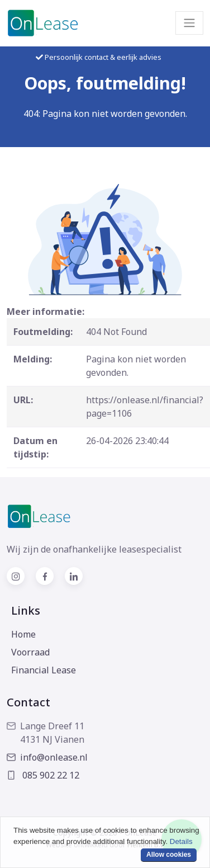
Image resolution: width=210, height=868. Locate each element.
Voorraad (30, 652)
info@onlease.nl (47, 757)
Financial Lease (44, 670)
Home (23, 634)
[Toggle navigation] (189, 23)
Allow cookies (169, 855)
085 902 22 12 (43, 775)
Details (181, 841)
